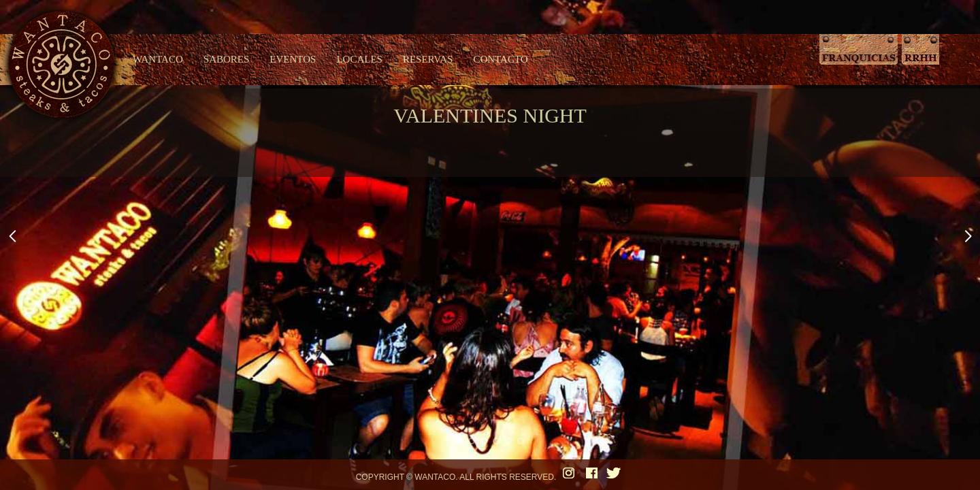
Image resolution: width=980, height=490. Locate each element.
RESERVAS (428, 59)
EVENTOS (293, 59)
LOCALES (359, 59)
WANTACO (158, 59)
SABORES (227, 59)
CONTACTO (500, 59)
